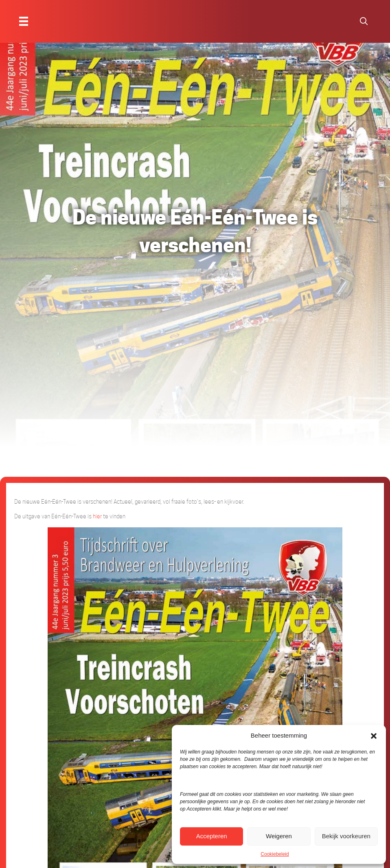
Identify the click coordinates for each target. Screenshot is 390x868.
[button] (374, 736)
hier (97, 516)
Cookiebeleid (275, 854)
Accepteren (212, 836)
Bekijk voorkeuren (346, 836)
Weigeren (279, 836)
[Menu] (24, 21)
